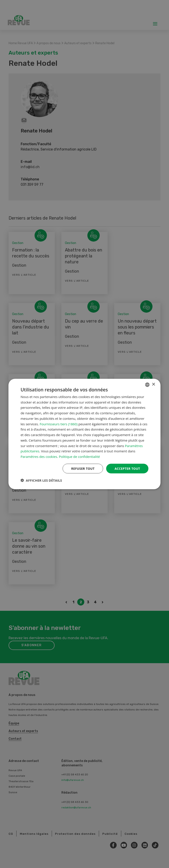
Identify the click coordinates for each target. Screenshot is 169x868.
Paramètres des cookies (39, 457)
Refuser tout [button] (83, 468)
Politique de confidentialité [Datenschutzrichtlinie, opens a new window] (79, 457)
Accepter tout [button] (127, 468)
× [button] (153, 384)
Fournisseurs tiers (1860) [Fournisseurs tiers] (59, 424)
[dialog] (84, 434)
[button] (41, 480)
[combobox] (147, 385)
